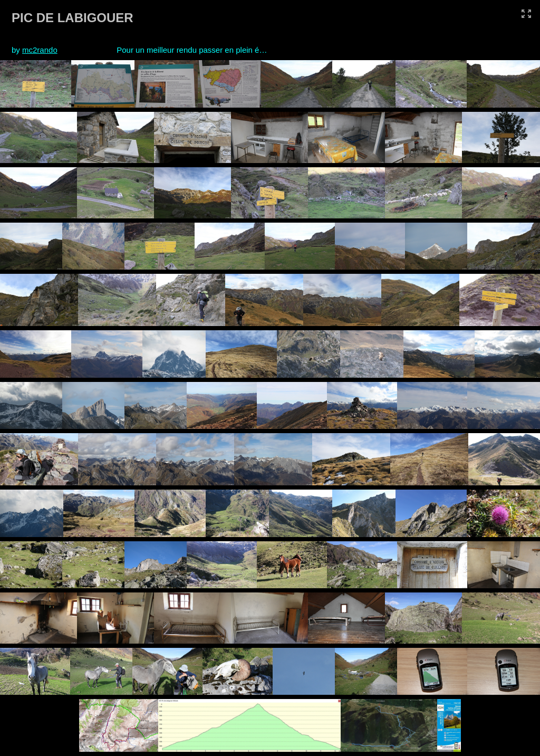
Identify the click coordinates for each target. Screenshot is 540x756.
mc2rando (40, 50)
